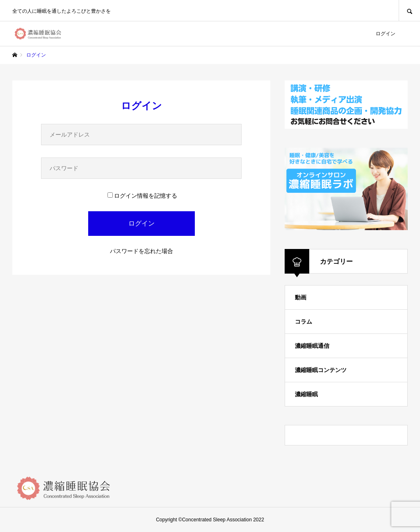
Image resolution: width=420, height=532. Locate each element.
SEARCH (409, 10)
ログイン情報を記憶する (142, 196)
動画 (301, 297)
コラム (304, 322)
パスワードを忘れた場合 (142, 251)
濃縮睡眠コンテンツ (321, 370)
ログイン (386, 34)
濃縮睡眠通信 (312, 346)
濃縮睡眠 (306, 394)
